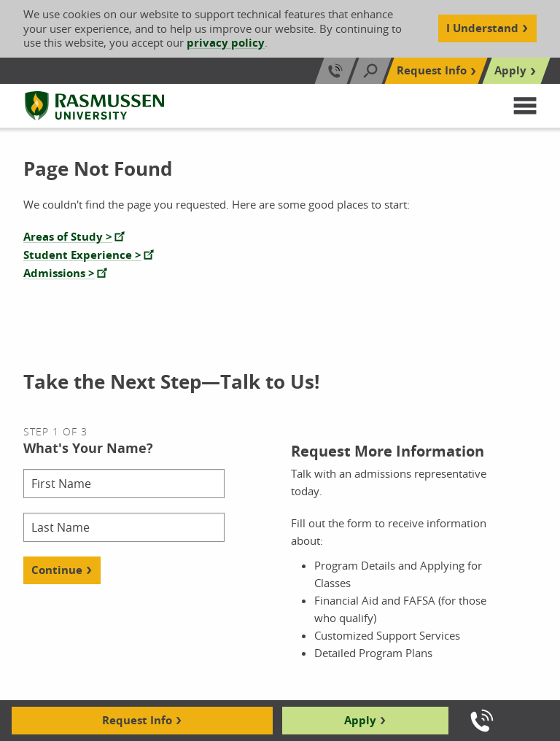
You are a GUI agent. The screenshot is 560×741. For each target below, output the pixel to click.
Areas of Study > (68, 237)
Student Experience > (82, 255)
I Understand (482, 28)
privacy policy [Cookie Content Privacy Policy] (226, 43)
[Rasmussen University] (94, 106)
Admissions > (59, 273)
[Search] (370, 71)
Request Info (137, 720)
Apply (360, 720)
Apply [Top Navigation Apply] (510, 70)
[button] (525, 106)
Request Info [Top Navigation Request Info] (432, 70)
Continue (57, 570)
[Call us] (482, 721)
